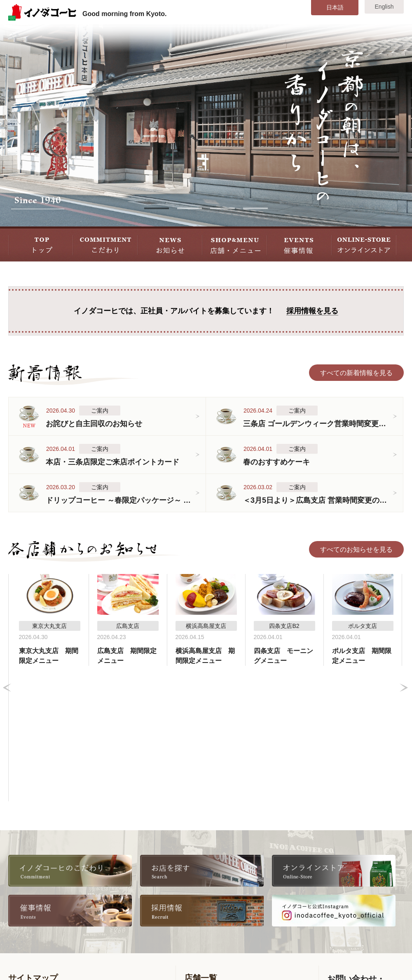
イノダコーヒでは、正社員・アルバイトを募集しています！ (206, 311)
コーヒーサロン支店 (220, 897)
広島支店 (277, 897)
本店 (197, 862)
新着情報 (28, 885)
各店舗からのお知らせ (47, 897)
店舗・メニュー (37, 909)
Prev (7, 620)
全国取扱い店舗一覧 (138, 885)
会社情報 (121, 862)
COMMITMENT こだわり (105, 244)
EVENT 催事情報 (299, 244)
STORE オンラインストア (364, 244)
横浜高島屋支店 (287, 885)
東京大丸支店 (284, 874)
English (384, 7)
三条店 (200, 874)
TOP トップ (41, 244)
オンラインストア (134, 909)
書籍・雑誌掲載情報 (138, 897)
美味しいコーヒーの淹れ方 (54, 874)
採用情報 (121, 874)
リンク (118, 921)
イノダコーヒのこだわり (51, 862)
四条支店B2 (208, 885)
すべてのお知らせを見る (356, 549)
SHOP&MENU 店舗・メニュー (235, 244)
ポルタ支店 (207, 909)
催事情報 (28, 921)
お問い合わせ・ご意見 (360, 909)
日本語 (335, 7)
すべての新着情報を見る (356, 373)
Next (404, 620)
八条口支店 (281, 862)
